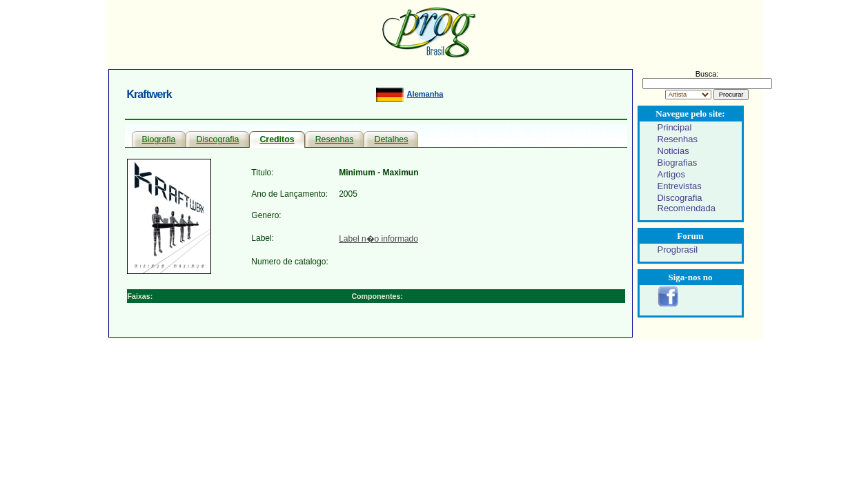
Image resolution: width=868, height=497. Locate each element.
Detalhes (391, 139)
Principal (675, 127)
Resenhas (335, 139)
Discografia (217, 139)
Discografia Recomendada (687, 203)
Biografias (678, 163)
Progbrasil (678, 250)
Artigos (671, 174)
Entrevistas (680, 186)
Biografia (159, 139)
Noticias (673, 151)
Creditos (277, 139)
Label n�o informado (378, 239)
